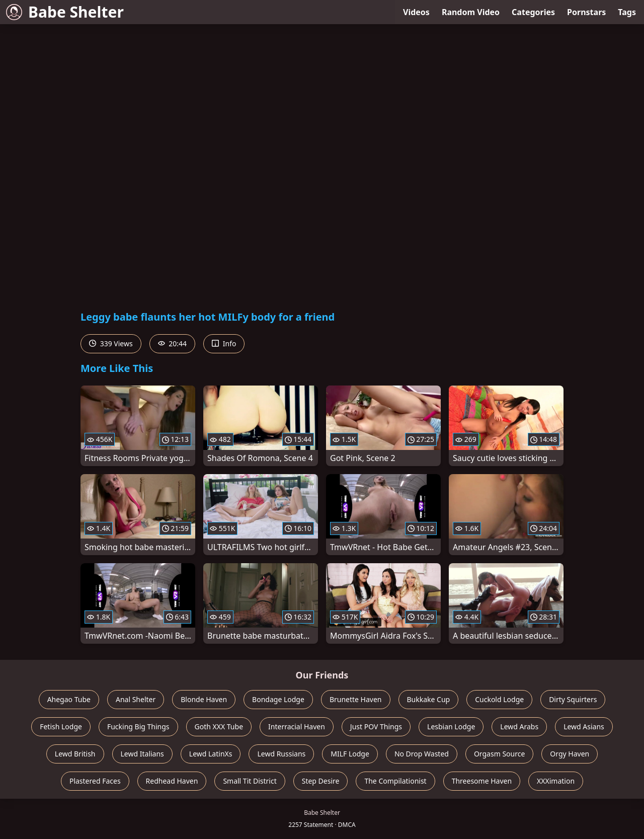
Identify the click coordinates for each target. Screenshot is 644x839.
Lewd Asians (584, 727)
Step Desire (321, 781)
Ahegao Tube (69, 699)
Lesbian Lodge (451, 727)
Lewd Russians (281, 754)
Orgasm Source (499, 754)
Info (224, 344)
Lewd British (75, 754)
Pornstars (586, 12)
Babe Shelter (65, 12)
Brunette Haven (356, 699)
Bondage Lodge (278, 699)
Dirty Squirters (573, 699)
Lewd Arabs (519, 727)
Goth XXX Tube (219, 727)
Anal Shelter (136, 699)
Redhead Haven (172, 781)
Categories (533, 12)
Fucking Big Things (138, 727)
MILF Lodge (350, 754)
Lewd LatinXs (211, 754)
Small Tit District (250, 781)
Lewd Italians (142, 754)
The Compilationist (395, 781)
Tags (627, 12)
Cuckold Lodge (499, 699)
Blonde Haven (204, 699)
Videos (416, 12)
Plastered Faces (95, 781)
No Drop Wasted (422, 754)
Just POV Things (376, 727)
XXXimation (556, 781)
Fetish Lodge (61, 727)
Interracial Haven (297, 727)
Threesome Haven (482, 781)
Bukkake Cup (429, 699)
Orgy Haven (570, 754)
